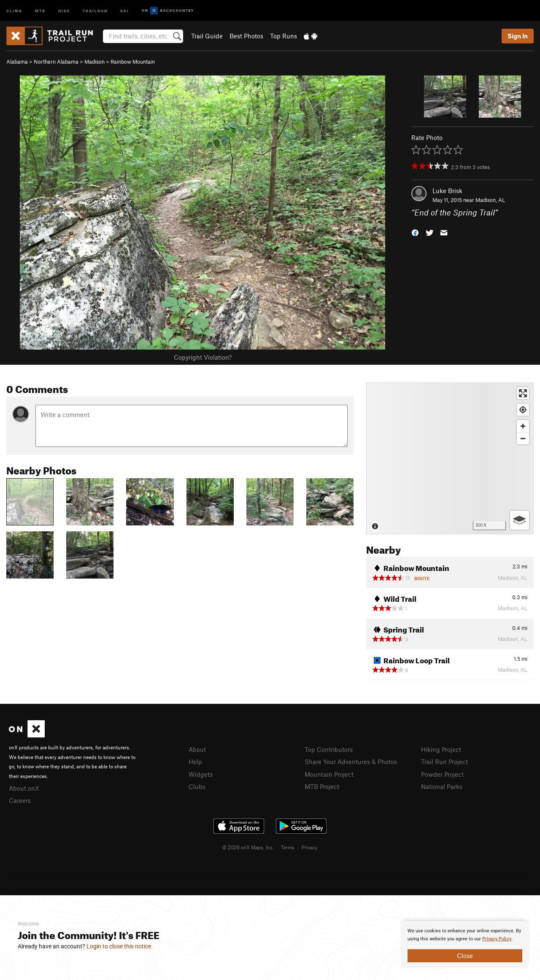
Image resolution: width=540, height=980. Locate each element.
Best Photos (246, 36)
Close (465, 956)
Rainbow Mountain (133, 62)
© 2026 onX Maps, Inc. (248, 847)
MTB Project (322, 786)
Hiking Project (441, 749)
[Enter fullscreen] (523, 393)
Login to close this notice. (120, 946)
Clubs (197, 786)
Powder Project (442, 774)
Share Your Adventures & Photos (351, 762)
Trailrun (95, 10)
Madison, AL (490, 200)
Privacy (310, 847)
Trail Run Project (444, 762)
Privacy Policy (497, 939)
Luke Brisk (447, 191)
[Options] (520, 520)
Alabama (17, 62)
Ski (125, 10)
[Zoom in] (523, 426)
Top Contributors (329, 749)
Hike (64, 10)
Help (195, 762)
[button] (415, 232)
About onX (24, 788)
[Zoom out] (523, 438)
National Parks (442, 786)
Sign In (518, 36)
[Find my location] (523, 410)
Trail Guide (207, 36)
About (197, 749)
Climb (14, 10)
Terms (288, 847)
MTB (40, 10)
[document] (465, 945)
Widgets (201, 774)
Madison (94, 62)
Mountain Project (329, 774)
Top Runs (283, 36)
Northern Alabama (56, 62)
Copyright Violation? (203, 357)
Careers (20, 800)
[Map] (450, 458)
